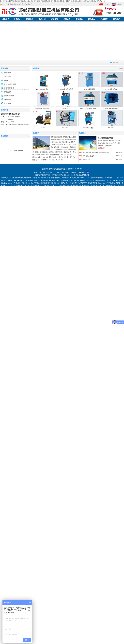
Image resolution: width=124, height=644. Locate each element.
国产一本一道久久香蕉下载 (48, 485)
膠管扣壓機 (8, 73)
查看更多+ (102, 148)
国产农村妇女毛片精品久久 (22, 480)
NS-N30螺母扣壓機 (111, 89)
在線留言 (104, 19)
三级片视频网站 (103, 485)
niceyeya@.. (74, 172)
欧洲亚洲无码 (10, 483)
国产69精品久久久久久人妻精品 (86, 485)
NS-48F (42, 128)
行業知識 (67, 19)
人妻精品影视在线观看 (74, 480)
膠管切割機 (8, 77)
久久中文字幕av (80, 483)
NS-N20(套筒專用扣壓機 (88, 109)
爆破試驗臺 (8, 100)
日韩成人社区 (115, 477)
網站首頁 (6, 19)
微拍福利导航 (57, 477)
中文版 (106, 4)
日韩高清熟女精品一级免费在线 (23, 477)
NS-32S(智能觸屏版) (42, 89)
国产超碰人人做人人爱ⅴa (30, 485)
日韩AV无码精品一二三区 (56, 491)
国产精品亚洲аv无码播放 (63, 488)
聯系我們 (116, 19)
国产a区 (89, 483)
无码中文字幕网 (91, 477)
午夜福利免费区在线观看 (58, 480)
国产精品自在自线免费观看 (66, 485)
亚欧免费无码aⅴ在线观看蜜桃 (25, 483)
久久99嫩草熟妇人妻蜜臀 (14, 488)
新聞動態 (30, 19)
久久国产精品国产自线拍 (80, 488)
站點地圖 (82, 172)
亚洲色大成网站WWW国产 (43, 477)
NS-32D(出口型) (88, 128)
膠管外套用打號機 (10, 84)
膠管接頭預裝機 (9, 88)
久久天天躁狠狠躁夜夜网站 (40, 480)
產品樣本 (92, 19)
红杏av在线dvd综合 (48, 488)
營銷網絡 (79, 19)
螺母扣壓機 (8, 103)
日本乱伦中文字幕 (79, 477)
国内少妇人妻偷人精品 (14, 485)
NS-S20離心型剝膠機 (88, 89)
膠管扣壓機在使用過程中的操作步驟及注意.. (95, 152)
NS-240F (65, 128)
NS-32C (111, 128)
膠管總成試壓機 (9, 96)
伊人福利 (106, 488)
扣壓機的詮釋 (85, 159)
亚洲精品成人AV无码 (96, 488)
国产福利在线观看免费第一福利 (64, 483)
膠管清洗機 (8, 92)
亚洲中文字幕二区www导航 (32, 488)
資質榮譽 (54, 19)
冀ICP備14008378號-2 (75, 169)
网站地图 (109, 178)
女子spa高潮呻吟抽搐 (72, 491)
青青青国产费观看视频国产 (44, 483)
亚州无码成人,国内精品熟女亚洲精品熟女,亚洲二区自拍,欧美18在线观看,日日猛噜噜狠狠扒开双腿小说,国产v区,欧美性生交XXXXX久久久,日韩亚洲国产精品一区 (53, 1)
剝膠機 (6, 80)
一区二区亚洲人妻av (104, 477)
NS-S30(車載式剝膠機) (111, 109)
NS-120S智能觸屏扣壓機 (65, 89)
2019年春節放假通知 (88, 156)
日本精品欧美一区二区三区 (101, 483)
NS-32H (65, 109)
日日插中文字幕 (67, 477)
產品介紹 (42, 19)
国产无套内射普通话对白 (91, 480)
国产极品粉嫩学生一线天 (108, 480)
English (119, 4)
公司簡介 (17, 19)
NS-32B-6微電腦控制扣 (42, 109)
